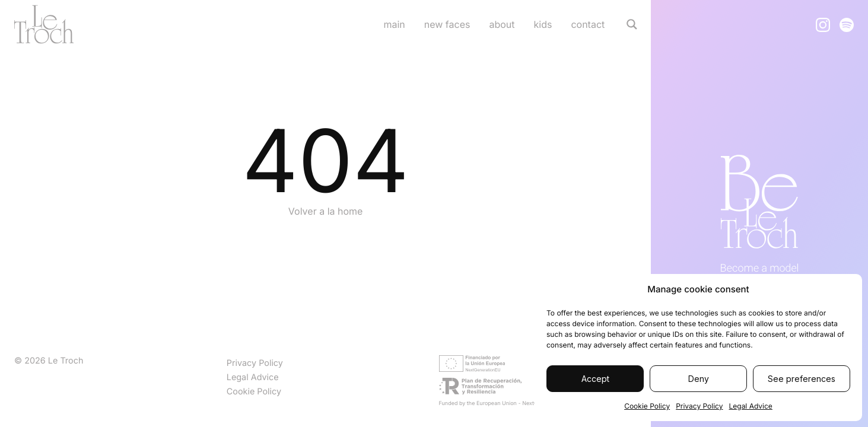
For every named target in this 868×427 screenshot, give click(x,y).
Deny (699, 379)
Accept (595, 379)
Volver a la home (326, 211)
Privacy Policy (699, 406)
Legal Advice (750, 406)
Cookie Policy (647, 406)
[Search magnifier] (632, 24)
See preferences (802, 379)
